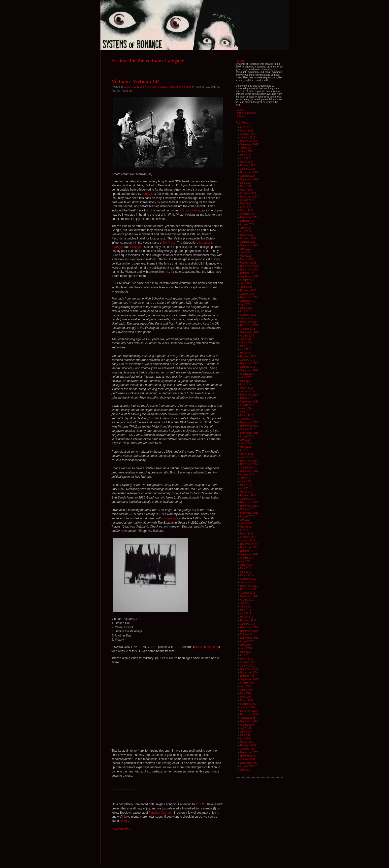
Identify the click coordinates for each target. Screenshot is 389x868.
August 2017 (247, 374)
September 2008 (249, 721)
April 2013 (245, 530)
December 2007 (249, 752)
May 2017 (246, 381)
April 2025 (245, 158)
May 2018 (246, 346)
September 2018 (249, 332)
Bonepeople (170, 518)
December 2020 (249, 266)
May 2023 (246, 204)
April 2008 (245, 739)
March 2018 (247, 353)
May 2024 (246, 186)
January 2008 (248, 749)
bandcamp (212, 647)
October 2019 (248, 301)
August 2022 (247, 224)
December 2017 (249, 363)
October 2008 (248, 718)
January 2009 (248, 707)
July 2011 (245, 603)
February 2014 (248, 495)
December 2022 (249, 217)
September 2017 (249, 370)
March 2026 (247, 131)
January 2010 (248, 666)
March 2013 (247, 534)
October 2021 (248, 242)
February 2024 (248, 193)
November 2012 (249, 548)
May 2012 (246, 568)
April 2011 (245, 614)
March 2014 (247, 492)
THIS (199, 804)
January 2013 (248, 541)
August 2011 (247, 600)
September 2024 (249, 179)
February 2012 (248, 579)
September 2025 (249, 145)
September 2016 (249, 402)
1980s (127, 87)
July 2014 (245, 478)
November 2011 (249, 589)
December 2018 (249, 322)
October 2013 (248, 509)
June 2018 (246, 343)
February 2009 (248, 704)
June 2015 (246, 443)
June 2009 (246, 690)
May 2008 (246, 735)
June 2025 (246, 151)
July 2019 (245, 304)
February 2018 (248, 356)
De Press (169, 243)
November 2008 (249, 714)
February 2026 (248, 134)
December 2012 (249, 544)
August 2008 (247, 725)
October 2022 (248, 221)
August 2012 (247, 558)
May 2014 (246, 485)
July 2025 (245, 148)
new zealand (160, 87)
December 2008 (249, 711)
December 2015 (249, 422)
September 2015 (249, 433)
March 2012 (247, 575)
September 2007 (249, 763)
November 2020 (249, 270)
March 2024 (247, 190)
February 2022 (248, 238)
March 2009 (247, 700)
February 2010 (248, 662)
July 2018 (245, 339)
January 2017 (248, 391)
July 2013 (245, 520)
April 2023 (245, 207)
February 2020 (248, 290)
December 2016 (249, 395)
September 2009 (249, 680)
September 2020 (249, 277)
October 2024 (248, 176)
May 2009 (246, 693)
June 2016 (246, 409)
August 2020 (247, 280)
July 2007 (245, 770)
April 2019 (245, 311)
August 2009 (247, 683)
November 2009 (249, 673)
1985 (135, 87)
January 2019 (248, 318)
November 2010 (249, 631)
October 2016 (248, 398)
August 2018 (247, 336)
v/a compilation (190, 210)
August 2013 (247, 516)
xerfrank (147, 194)
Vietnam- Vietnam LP (135, 81)
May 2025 (246, 155)
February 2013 (248, 537)
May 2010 (246, 652)
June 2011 (246, 607)
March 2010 (247, 659)
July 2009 (245, 686)
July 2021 (245, 249)
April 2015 (245, 450)
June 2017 (246, 377)
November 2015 (249, 426)
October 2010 (248, 634)
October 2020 (248, 273)
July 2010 (245, 645)
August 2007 (247, 766)
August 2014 (247, 475)
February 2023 (248, 214)
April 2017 (245, 384)
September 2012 (249, 554)
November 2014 (249, 464)
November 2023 (249, 197)
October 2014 (248, 468)
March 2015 (247, 454)
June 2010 (246, 648)
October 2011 (248, 593)
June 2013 (246, 523)
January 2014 (248, 499)
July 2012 (245, 561)
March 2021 (247, 259)
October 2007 (248, 759)
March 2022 (247, 235)
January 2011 (248, 624)
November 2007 (249, 756)
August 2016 (247, 405)
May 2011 (246, 610)
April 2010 (245, 655)
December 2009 (249, 669)
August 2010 (247, 641)
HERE (124, 821)
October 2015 (248, 429)
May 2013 (246, 527)
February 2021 (248, 263)
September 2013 (249, 513)
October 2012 (248, 551)
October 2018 (248, 329)
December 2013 (249, 502)
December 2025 (249, 141)
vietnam (187, 87)
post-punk (175, 87)
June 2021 (246, 252)
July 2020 (245, 284)
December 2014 (249, 461)
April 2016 (245, 412)
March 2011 (247, 617)
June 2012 (246, 565)
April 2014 (245, 488)
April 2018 (245, 350)
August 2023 (247, 200)
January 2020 (248, 294)
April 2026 (245, 127)
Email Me (241, 110)
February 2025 (248, 165)
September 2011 (249, 596)
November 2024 (249, 172)
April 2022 (245, 231)
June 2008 (246, 732)
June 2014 (246, 482)
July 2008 (245, 728)
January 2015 (248, 457)
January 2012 (248, 582)
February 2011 (248, 620)
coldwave (145, 87)
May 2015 (246, 447)
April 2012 (245, 572)
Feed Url (240, 116)
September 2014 (249, 471)
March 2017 (247, 388)
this (167, 272)
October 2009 (248, 676)
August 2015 (247, 436)
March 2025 (247, 162)
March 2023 (247, 211)
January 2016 (248, 419)
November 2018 (249, 325)
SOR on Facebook (246, 113)
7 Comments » (121, 829)
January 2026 (248, 138)
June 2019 (246, 308)
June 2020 (246, 287)
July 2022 (245, 228)
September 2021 (249, 245)
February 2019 (248, 315)
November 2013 (249, 506)
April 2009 (245, 697)
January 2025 (248, 169)
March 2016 (247, 416)
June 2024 (246, 183)
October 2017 (248, 367)
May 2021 (246, 256)
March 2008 (247, 742)
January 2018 (248, 360)
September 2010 (249, 638)
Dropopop (137, 247)
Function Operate (160, 813)
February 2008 (248, 746)
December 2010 (249, 627)
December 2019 (249, 297)
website (199, 647)
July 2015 (245, 440)
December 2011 (249, 586)
